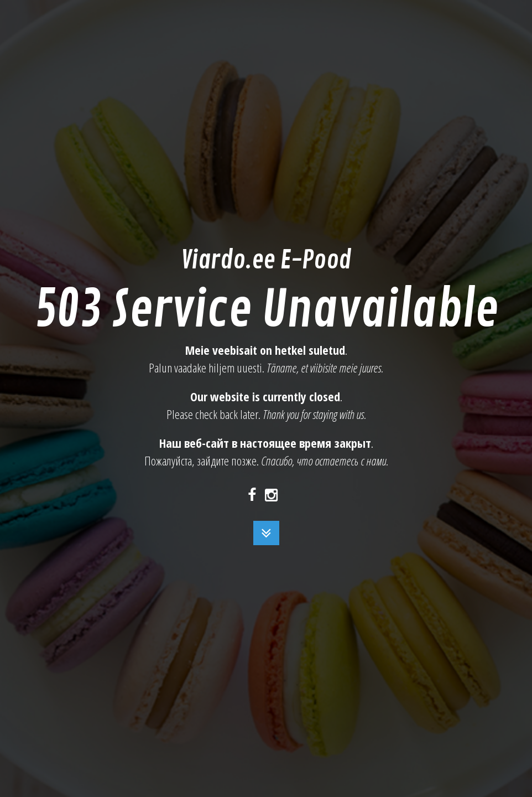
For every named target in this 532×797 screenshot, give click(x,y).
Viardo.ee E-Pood (266, 260)
